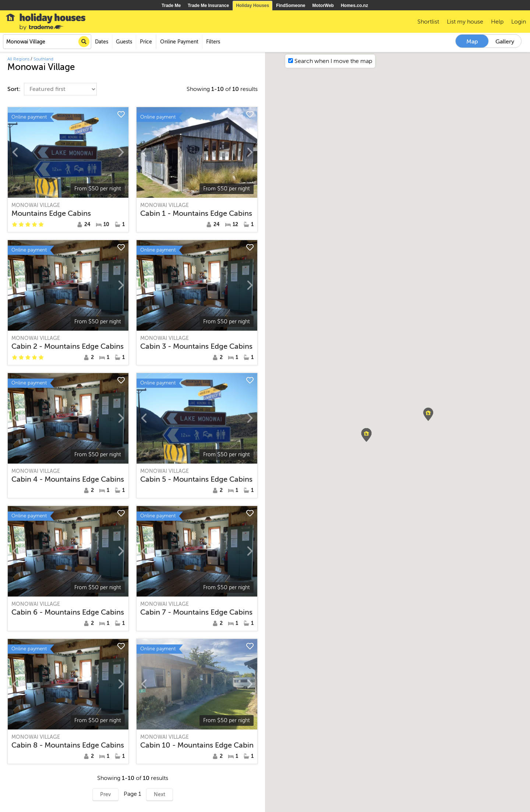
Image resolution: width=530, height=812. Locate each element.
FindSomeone (291, 6)
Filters (213, 42)
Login (519, 22)
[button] (428, 414)
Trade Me (171, 6)
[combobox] (47, 42)
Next (160, 795)
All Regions (18, 59)
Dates (102, 42)
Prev (105, 795)
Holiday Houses (252, 6)
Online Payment (179, 42)
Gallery (505, 42)
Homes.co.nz (354, 6)
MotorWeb (323, 6)
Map (472, 42)
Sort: (15, 89)
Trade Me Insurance (208, 6)
